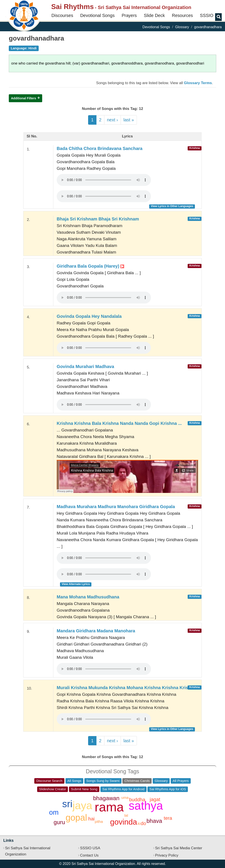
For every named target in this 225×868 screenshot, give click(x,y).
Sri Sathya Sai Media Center (179, 848)
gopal (76, 818)
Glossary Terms (198, 83)
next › (112, 120)
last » (129, 120)
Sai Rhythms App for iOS (168, 789)
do (143, 823)
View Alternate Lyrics (76, 584)
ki (139, 824)
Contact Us (89, 855)
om (54, 812)
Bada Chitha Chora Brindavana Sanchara (100, 148)
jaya (82, 805)
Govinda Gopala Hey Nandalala (89, 316)
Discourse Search (49, 781)
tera (168, 818)
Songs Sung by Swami (103, 781)
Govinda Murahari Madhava (85, 366)
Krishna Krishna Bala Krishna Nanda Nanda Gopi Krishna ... (119, 423)
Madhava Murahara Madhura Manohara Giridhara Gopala (116, 507)
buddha (137, 800)
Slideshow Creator (53, 789)
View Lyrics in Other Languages (172, 206)
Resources (182, 15)
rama (109, 807)
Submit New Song (84, 789)
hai (91, 819)
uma (125, 798)
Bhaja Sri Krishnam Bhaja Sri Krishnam (98, 219)
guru (59, 822)
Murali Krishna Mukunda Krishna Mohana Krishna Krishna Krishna (126, 688)
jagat (155, 799)
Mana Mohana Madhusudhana (88, 597)
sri (67, 804)
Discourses (62, 15)
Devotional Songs (97, 15)
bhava (154, 821)
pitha (99, 822)
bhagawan (106, 798)
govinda (124, 822)
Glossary (182, 27)
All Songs (74, 781)
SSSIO (207, 15)
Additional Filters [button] (24, 98)
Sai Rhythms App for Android (123, 789)
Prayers (129, 15)
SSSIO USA (90, 848)
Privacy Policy (167, 855)
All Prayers (181, 781)
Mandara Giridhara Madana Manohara (96, 631)
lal (126, 815)
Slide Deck (154, 15)
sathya (146, 806)
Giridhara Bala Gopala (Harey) (90, 266)
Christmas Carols (137, 781)
